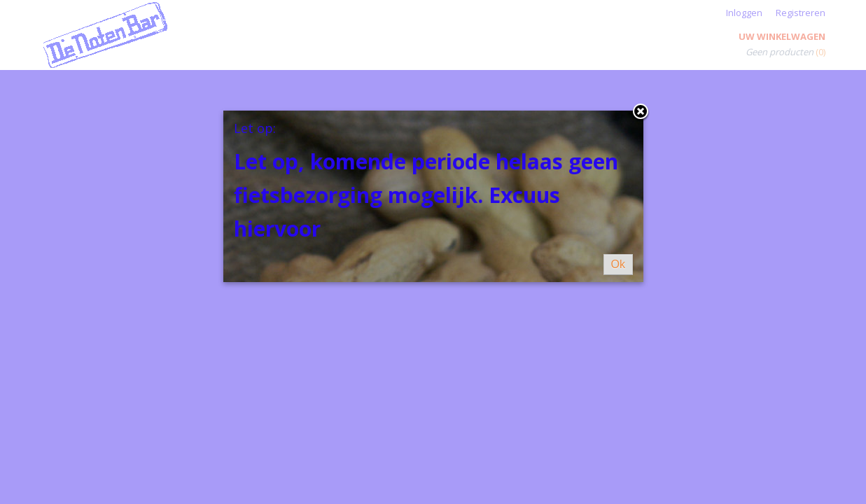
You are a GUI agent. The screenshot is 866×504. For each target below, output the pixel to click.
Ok (618, 264)
